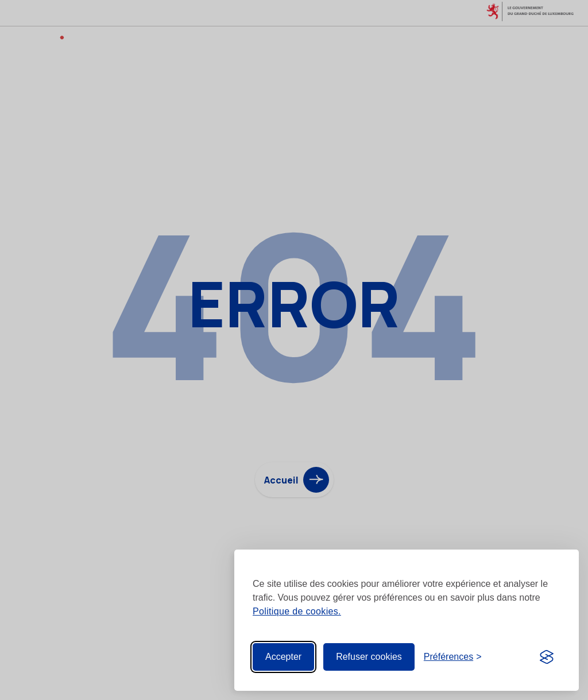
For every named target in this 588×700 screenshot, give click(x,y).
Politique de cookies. (297, 611)
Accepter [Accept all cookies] (283, 657)
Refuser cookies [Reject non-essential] (369, 657)
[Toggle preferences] (453, 657)
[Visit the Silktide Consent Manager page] (547, 657)
